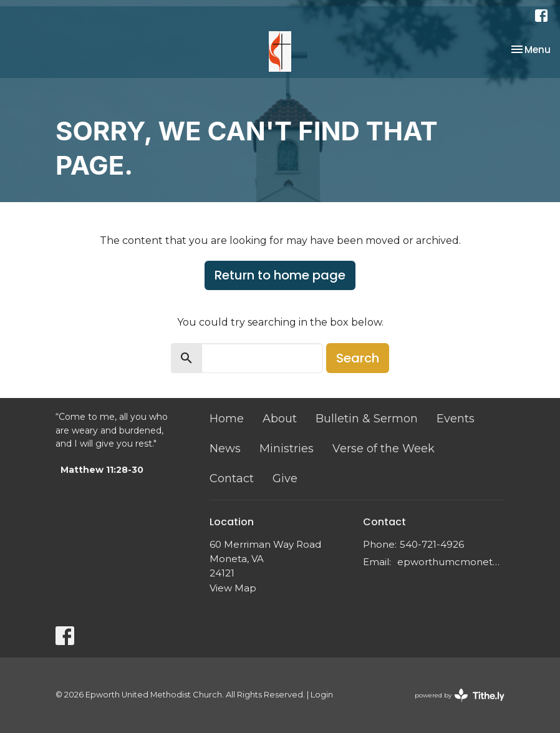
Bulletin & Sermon (367, 419)
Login (322, 695)
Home (227, 419)
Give (285, 478)
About (280, 419)
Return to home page (280, 275)
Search (358, 358)
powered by (460, 695)
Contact (232, 478)
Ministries (287, 449)
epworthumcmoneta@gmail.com (451, 562)
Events (456, 419)
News (225, 449)
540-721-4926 (432, 544)
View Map (233, 588)
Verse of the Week (384, 449)
